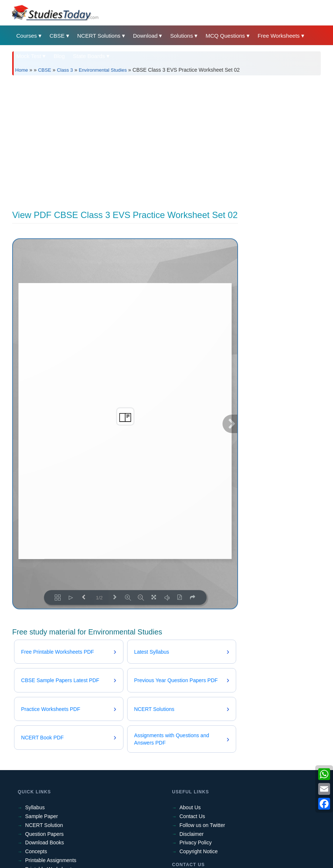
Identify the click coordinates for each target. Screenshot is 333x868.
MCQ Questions (225, 36)
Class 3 (65, 70)
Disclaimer (192, 834)
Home (22, 70)
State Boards (89, 56)
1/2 (99, 598)
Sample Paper (42, 816)
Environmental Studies (103, 70)
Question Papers (44, 834)
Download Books (45, 843)
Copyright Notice (199, 851)
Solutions (181, 36)
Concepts (36, 851)
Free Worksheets (279, 36)
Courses (27, 36)
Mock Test (29, 56)
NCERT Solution (44, 825)
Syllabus (35, 807)
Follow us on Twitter (202, 825)
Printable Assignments (51, 860)
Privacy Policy (196, 843)
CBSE (57, 36)
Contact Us (192, 816)
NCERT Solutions (99, 36)
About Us (190, 807)
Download (145, 36)
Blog (59, 56)
